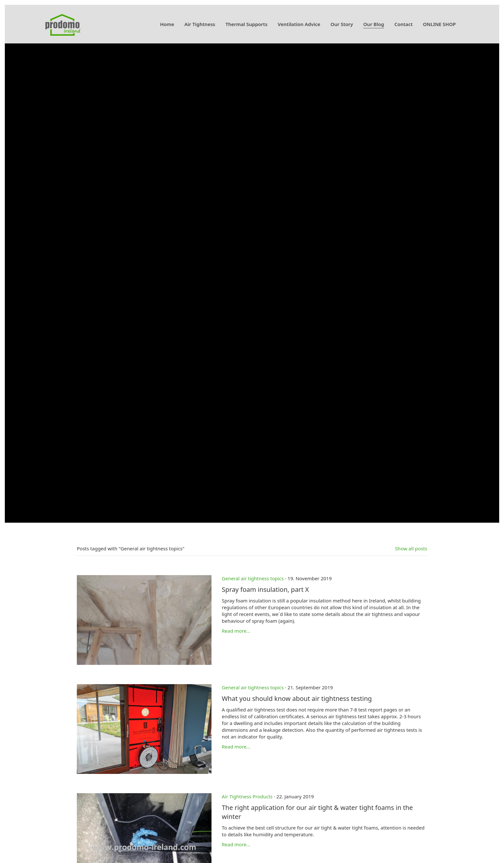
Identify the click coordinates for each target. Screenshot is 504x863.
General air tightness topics (253, 578)
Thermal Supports (246, 24)
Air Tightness (200, 24)
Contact (404, 24)
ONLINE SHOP (439, 24)
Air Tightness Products (247, 796)
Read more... (236, 631)
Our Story (342, 24)
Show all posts (411, 548)
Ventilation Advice (299, 24)
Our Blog (374, 24)
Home (167, 24)
